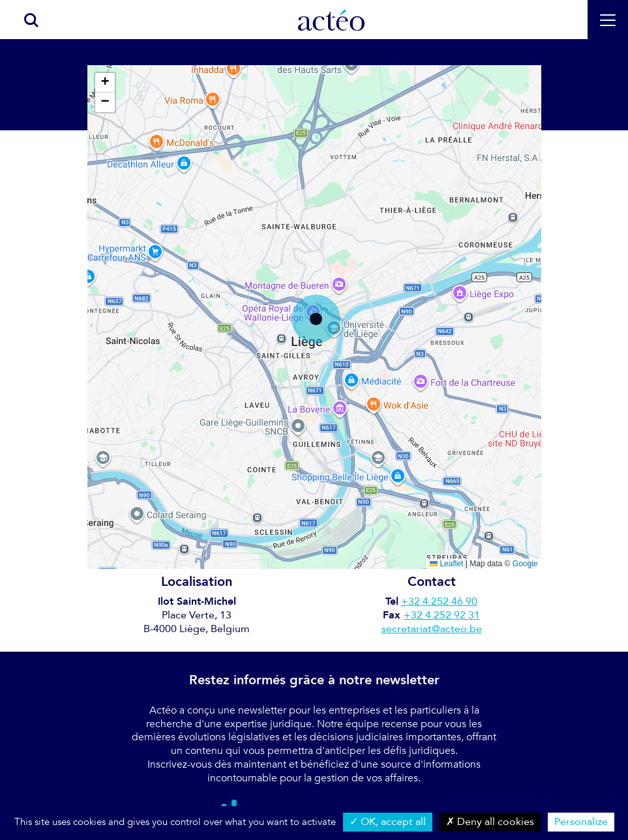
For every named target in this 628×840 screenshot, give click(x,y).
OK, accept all (388, 822)
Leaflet (446, 564)
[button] (316, 319)
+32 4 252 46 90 (439, 601)
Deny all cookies (490, 822)
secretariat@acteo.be (432, 629)
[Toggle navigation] (608, 20)
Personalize (581, 822)
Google (525, 564)
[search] (24, 20)
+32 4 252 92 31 (442, 615)
